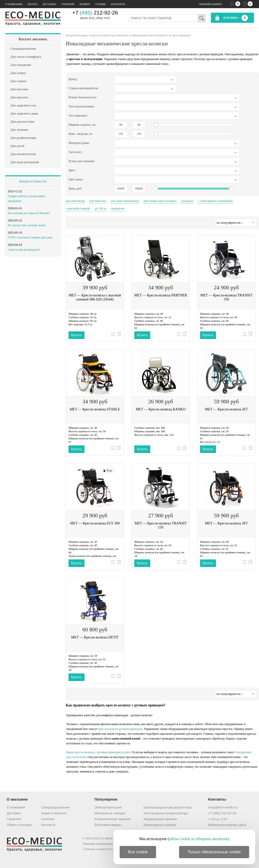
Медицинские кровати (160, 819)
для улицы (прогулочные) (160, 201)
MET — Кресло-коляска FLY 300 (95, 523)
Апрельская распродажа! (24, 250)
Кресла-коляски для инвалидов (110, 35)
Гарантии (68, 4)
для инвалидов (75, 201)
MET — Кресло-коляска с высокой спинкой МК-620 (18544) (95, 297)
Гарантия (14, 819)
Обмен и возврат (20, 825)
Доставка (50, 4)
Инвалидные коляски (160, 825)
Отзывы (101, 4)
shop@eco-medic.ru (223, 807)
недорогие (118, 209)
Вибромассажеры (108, 825)
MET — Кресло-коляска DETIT (95, 637)
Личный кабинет (211, 4)
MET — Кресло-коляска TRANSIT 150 (161, 525)
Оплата (32, 4)
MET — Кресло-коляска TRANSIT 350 (226, 297)
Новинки (48, 819)
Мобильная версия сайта (227, 825)
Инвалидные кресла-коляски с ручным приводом (161, 35)
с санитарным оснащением (215, 201)
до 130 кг (101, 209)
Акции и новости (33, 181)
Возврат (85, 4)
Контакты (118, 4)
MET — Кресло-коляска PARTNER (161, 295)
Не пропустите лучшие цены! (27, 225)
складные (187, 201)
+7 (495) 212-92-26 (222, 813)
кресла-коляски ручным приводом (120, 729)
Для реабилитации (77, 35)
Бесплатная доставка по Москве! (29, 213)
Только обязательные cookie (214, 852)
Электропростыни (108, 807)
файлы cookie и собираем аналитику (198, 839)
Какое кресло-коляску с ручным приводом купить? (99, 752)
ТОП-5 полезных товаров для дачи (30, 237)
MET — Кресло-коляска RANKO (161, 409)
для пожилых (98, 201)
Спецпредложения (55, 807)
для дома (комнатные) (125, 201)
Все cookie (138, 852)
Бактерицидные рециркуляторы (168, 807)
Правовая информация (98, 844)
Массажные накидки (110, 813)
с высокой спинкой (78, 209)
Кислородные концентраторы (166, 813)
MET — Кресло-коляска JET (226, 409)
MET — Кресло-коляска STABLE (95, 409)
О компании (14, 4)
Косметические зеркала (113, 819)
